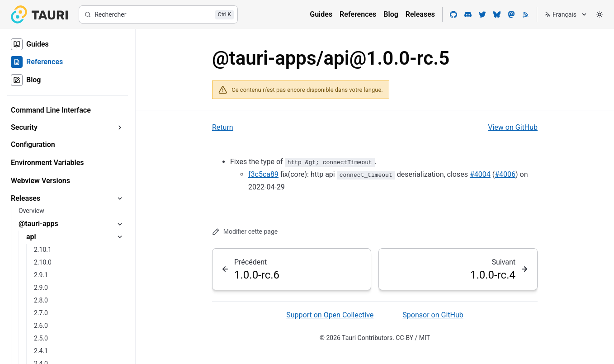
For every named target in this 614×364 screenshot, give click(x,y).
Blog (391, 14)
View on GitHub (513, 127)
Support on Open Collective (330, 315)
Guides (321, 14)
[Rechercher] (158, 14)
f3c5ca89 (263, 174)
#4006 (505, 174)
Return (223, 127)
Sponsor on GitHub (433, 315)
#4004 (480, 174)
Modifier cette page (245, 232)
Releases (420, 14)
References (358, 14)
